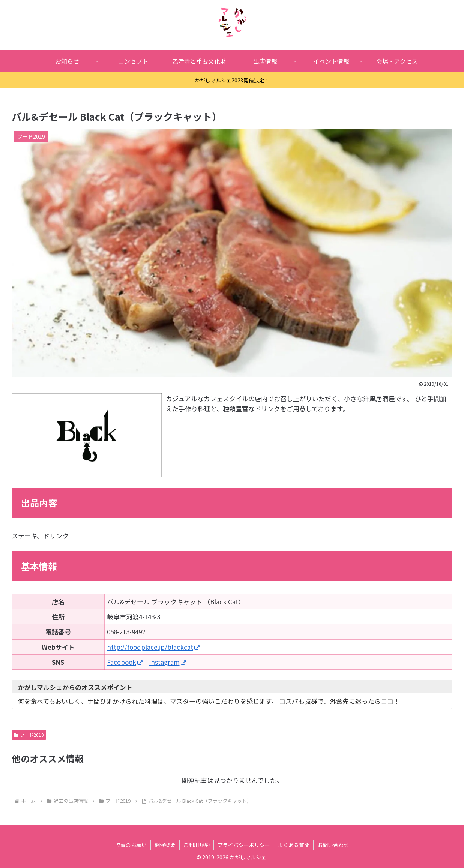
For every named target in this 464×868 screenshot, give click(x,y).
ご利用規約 (197, 845)
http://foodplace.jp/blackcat (153, 647)
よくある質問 (294, 845)
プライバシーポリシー (244, 845)
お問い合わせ (333, 845)
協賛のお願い (131, 845)
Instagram (167, 662)
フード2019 (29, 735)
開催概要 (165, 845)
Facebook (125, 662)
